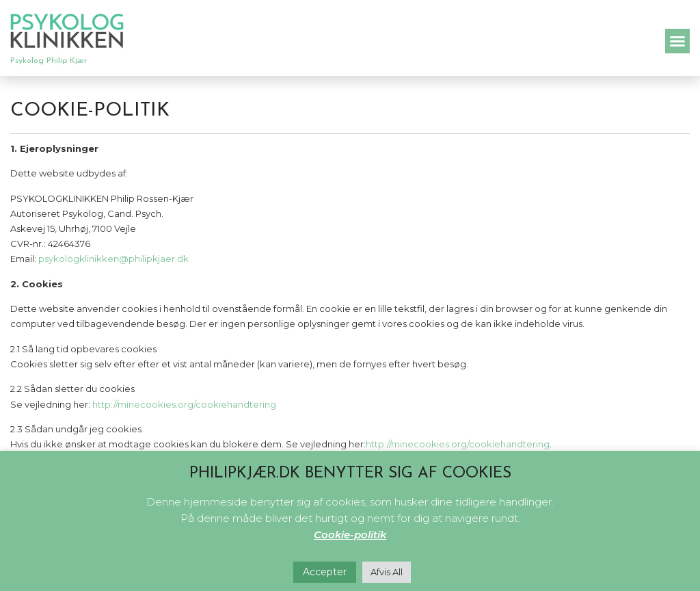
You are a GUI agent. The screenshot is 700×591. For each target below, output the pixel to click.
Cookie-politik (350, 535)
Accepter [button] (325, 572)
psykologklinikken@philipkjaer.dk (113, 259)
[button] (677, 41)
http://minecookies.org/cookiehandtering (184, 404)
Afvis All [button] (387, 572)
